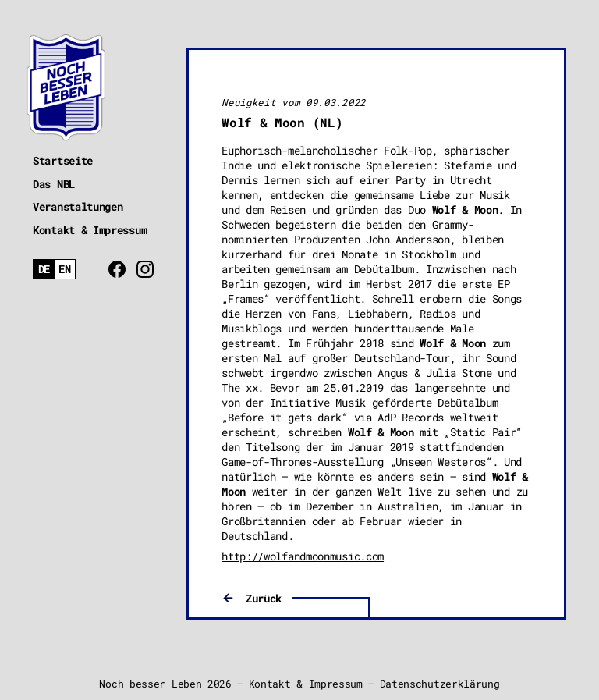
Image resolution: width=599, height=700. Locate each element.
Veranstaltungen (78, 206)
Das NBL (54, 184)
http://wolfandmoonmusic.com (303, 556)
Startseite (63, 160)
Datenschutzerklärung (440, 684)
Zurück (264, 598)
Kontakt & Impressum (90, 230)
